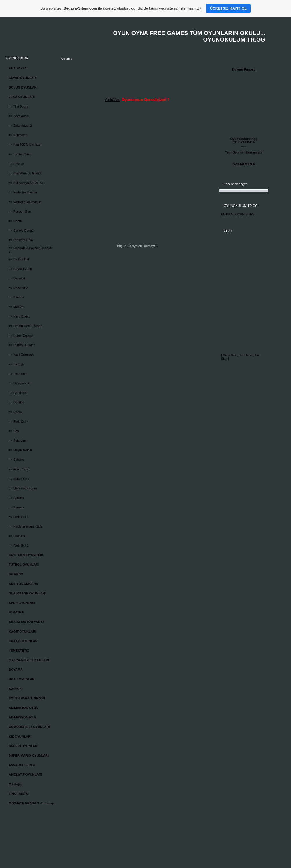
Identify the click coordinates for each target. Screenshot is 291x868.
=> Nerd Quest (19, 316)
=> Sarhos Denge (21, 231)
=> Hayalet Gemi (21, 269)
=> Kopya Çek (19, 479)
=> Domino (17, 402)
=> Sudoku (16, 498)
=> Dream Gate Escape (25, 326)
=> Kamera (17, 507)
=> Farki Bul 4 (19, 421)
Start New (246, 355)
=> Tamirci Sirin (20, 154)
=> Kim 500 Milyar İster (25, 145)
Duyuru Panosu (244, 69)
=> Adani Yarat (19, 469)
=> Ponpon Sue (20, 211)
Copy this (229, 355)
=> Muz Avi (17, 307)
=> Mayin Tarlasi (20, 450)
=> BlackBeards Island (25, 173)
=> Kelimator (18, 135)
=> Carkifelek (18, 393)
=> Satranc (17, 460)
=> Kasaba (16, 297)
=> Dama (15, 412)
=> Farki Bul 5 (19, 517)
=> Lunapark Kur (21, 383)
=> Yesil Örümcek (21, 355)
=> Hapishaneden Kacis (26, 526)
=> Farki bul (17, 536)
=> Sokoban (17, 441)
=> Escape (16, 164)
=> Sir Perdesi (19, 259)
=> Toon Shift (18, 374)
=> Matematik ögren (23, 488)
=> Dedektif (17, 278)
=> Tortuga (16, 364)
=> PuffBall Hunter (22, 345)
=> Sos (14, 431)
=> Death (15, 221)
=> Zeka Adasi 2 (20, 126)
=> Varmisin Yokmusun (25, 202)
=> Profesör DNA (21, 240)
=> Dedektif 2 (18, 288)
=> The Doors (18, 106)
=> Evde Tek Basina (23, 192)
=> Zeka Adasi (19, 116)
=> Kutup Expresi (21, 336)
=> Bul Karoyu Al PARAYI (27, 183)
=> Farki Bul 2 (19, 546)
